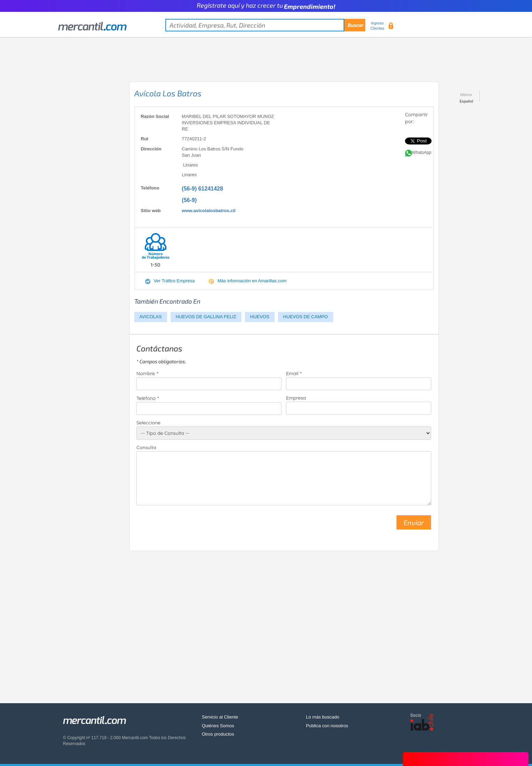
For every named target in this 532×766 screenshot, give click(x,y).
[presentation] (189, 525)
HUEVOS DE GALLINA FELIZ (206, 317)
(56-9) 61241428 (202, 189)
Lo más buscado (323, 717)
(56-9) (189, 200)
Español (467, 101)
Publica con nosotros (327, 726)
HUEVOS (260, 317)
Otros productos (218, 734)
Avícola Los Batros (168, 93)
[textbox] (265, 25)
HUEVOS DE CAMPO (306, 317)
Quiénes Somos (218, 726)
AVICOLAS (151, 317)
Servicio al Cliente (220, 717)
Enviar (414, 522)
